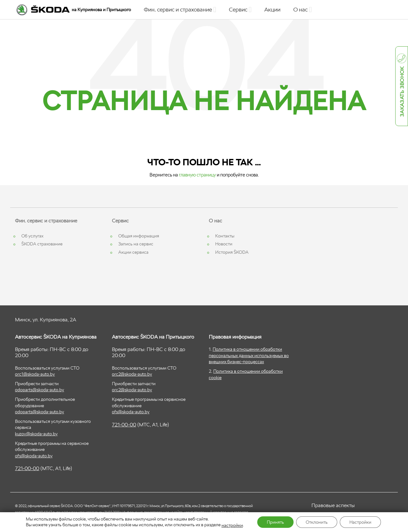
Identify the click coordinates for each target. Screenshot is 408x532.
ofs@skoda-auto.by (34, 456)
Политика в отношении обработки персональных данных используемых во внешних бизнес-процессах (249, 355)
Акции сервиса (133, 252)
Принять (275, 522)
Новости (224, 244)
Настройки (360, 522)
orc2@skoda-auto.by (132, 374)
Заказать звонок (402, 92)
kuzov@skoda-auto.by (36, 434)
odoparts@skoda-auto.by (40, 390)
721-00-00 (27, 468)
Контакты (225, 236)
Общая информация (139, 236)
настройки (232, 525)
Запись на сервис (136, 244)
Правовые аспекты (333, 505)
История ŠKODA (232, 252)
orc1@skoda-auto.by (35, 374)
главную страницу (197, 175)
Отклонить (317, 522)
